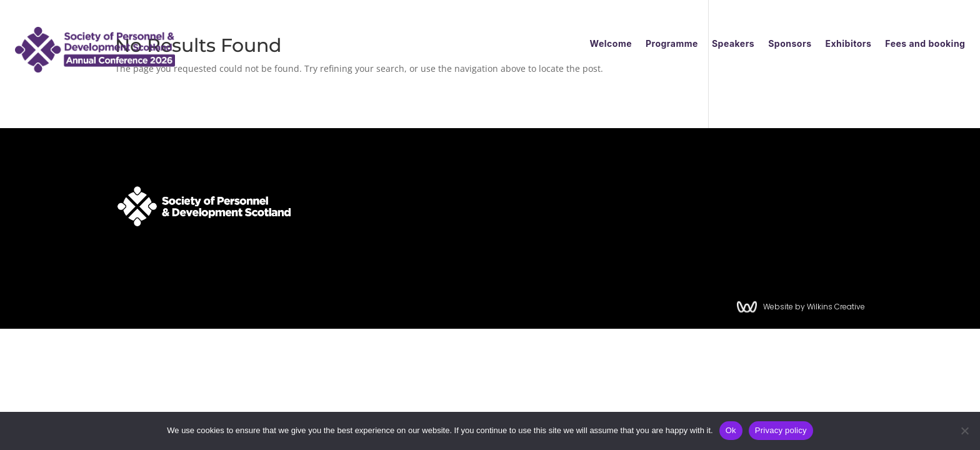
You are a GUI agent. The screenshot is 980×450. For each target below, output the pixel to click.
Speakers (733, 44)
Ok (731, 430)
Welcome (611, 44)
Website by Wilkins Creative (819, 307)
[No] (964, 431)
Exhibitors (848, 44)
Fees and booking (925, 44)
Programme (672, 44)
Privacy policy (781, 430)
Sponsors (790, 44)
